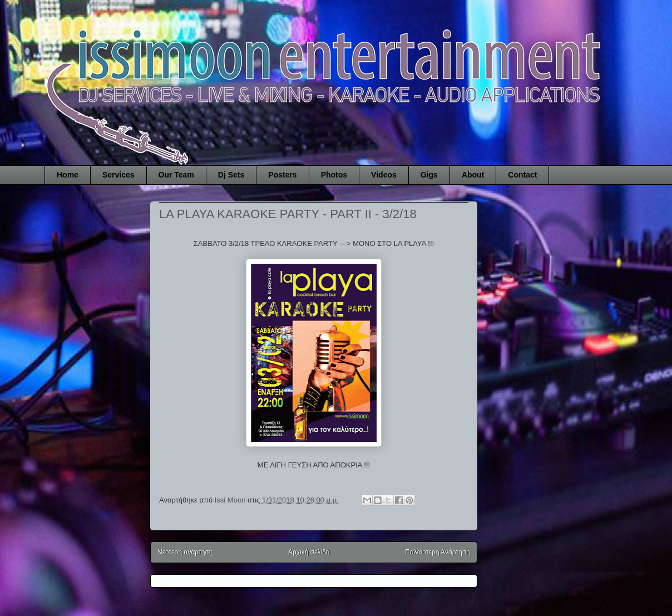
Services (118, 175)
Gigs (429, 175)
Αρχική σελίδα (309, 552)
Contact (522, 175)
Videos (384, 175)
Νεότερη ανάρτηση (185, 552)
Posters (282, 175)
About (473, 175)
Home (68, 175)
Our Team (176, 175)
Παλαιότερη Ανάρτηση (438, 552)
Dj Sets (231, 175)
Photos (334, 175)
